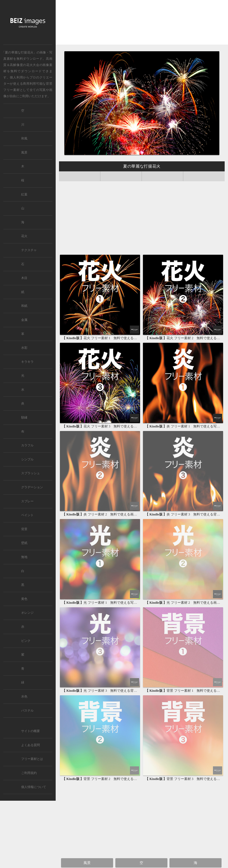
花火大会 (33, 65)
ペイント (27, 515)
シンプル (27, 459)
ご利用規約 (29, 773)
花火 (24, 236)
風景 (87, 863)
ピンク (26, 641)
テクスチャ (29, 250)
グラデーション (32, 487)
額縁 (24, 418)
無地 (24, 557)
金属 (24, 320)
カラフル (27, 445)
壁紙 (24, 543)
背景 (24, 529)
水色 (24, 697)
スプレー (27, 501)
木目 (24, 278)
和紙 (24, 306)
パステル (27, 711)
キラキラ (27, 362)
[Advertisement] (142, 24)
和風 (24, 139)
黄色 (24, 599)
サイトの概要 (31, 731)
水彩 (24, 348)
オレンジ (27, 613)
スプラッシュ (31, 473)
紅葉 (24, 194)
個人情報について (34, 787)
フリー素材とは (32, 759)
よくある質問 (31, 745)
